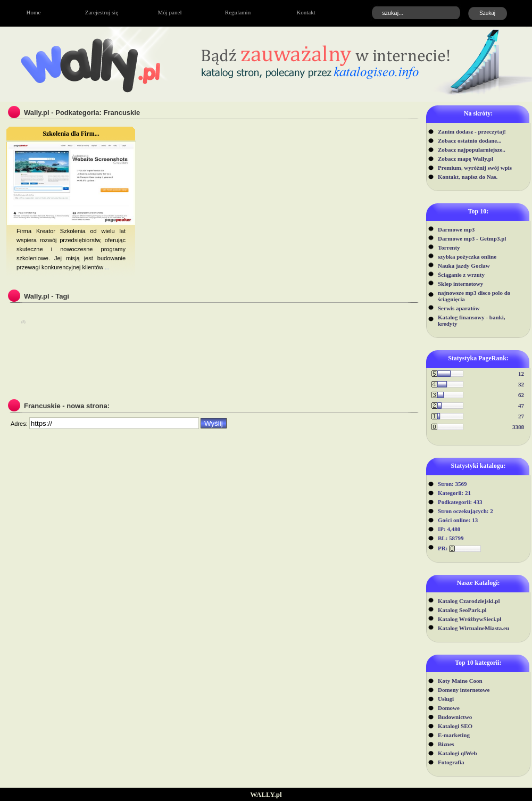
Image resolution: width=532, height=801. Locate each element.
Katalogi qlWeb (458, 753)
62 (521, 395)
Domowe (449, 708)
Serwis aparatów (459, 308)
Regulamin (238, 12)
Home (34, 12)
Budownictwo (455, 717)
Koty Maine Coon (460, 681)
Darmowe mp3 (456, 229)
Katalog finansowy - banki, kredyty (472, 320)
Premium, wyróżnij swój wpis (475, 168)
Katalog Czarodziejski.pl (469, 601)
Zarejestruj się (102, 12)
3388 (518, 427)
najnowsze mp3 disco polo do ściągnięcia (474, 296)
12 (521, 374)
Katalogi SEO (455, 726)
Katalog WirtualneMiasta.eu (473, 628)
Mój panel (170, 12)
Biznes (446, 744)
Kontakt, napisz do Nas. (468, 177)
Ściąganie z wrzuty (461, 275)
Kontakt (306, 12)
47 (521, 406)
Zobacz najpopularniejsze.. (472, 150)
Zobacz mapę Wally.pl (465, 159)
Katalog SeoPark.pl (462, 610)
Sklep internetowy (460, 284)
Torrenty (449, 247)
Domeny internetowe (464, 690)
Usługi (446, 699)
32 (521, 384)
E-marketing (454, 735)
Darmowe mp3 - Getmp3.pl (472, 238)
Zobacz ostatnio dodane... (470, 141)
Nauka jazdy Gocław (464, 266)
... (106, 267)
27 (521, 416)
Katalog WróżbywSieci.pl (469, 619)
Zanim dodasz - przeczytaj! (472, 131)
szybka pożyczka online (467, 257)
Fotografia (451, 762)
